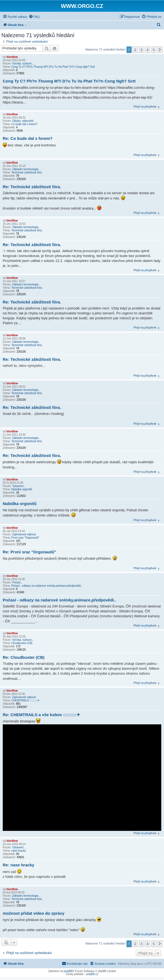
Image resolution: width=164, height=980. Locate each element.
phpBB (68, 971)
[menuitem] (34, 17)
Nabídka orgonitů (22, 489)
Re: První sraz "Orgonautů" (29, 552)
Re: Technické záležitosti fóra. (32, 187)
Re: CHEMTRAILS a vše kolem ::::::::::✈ (41, 715)
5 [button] (154, 50)
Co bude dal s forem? (24, 124)
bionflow (12, 57)
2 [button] (135, 50)
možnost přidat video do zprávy (34, 913)
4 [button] (147, 50)
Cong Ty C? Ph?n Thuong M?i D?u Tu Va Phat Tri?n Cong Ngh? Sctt (53, 67)
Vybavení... (19, 486)
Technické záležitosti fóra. (27, 172)
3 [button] (141, 50)
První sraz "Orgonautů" (25, 538)
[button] (160, 50)
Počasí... (17, 582)
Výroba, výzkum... (23, 64)
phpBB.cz (92, 974)
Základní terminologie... (26, 169)
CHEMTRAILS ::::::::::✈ (25, 700)
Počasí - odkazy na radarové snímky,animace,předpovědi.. (47, 586)
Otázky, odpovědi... (24, 121)
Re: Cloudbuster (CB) (24, 657)
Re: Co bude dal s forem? (28, 138)
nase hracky (19, 851)
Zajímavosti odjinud (24, 534)
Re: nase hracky (18, 865)
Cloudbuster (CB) (22, 643)
